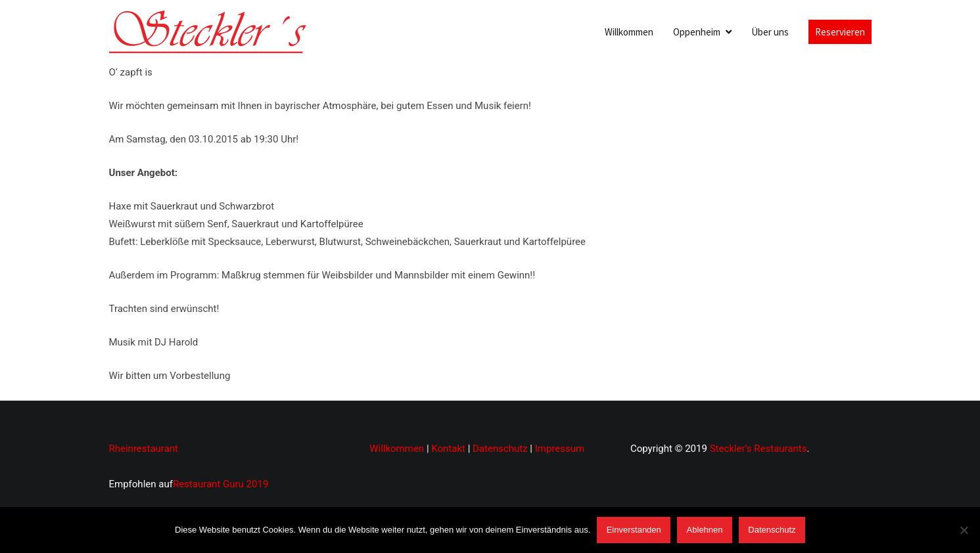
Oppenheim (697, 32)
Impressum (560, 449)
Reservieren (840, 32)
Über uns (770, 32)
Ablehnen (705, 530)
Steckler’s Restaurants (758, 449)
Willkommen (629, 32)
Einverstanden (634, 530)
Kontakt (448, 449)
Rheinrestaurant (144, 449)
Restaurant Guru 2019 (221, 484)
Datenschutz (500, 449)
